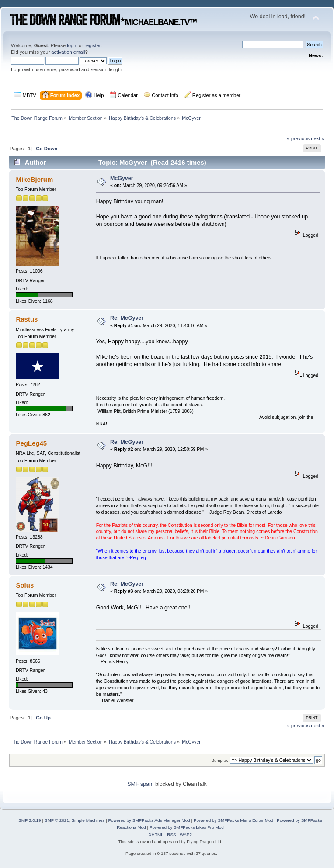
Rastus (27, 319)
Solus (25, 585)
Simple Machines (88, 820)
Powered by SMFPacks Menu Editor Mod (233, 820)
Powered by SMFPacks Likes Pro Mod (187, 827)
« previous (298, 138)
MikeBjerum (34, 179)
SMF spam (140, 784)
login (72, 45)
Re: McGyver (127, 318)
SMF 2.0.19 (30, 820)
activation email (68, 52)
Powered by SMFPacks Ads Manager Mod (149, 820)
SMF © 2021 (57, 820)
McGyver (122, 178)
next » (318, 138)
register (92, 45)
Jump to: (220, 760)
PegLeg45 (31, 443)
